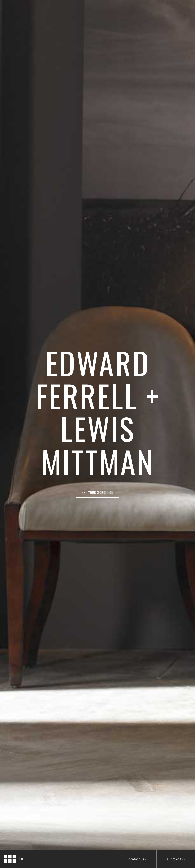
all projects (176, 859)
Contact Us (137, 859)
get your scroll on (97, 492)
